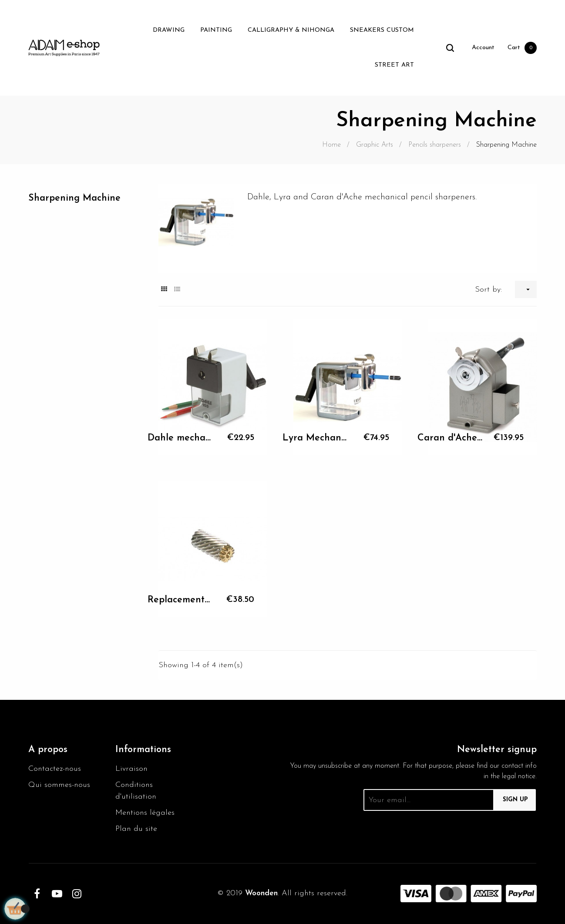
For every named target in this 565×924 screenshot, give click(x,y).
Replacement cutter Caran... (180, 600)
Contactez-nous (55, 769)
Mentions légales (145, 813)
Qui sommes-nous (59, 785)
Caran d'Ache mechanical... (450, 438)
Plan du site (136, 829)
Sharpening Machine (74, 198)
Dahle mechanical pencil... (180, 438)
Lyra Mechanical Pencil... (315, 438)
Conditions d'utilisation (136, 791)
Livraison (131, 769)
